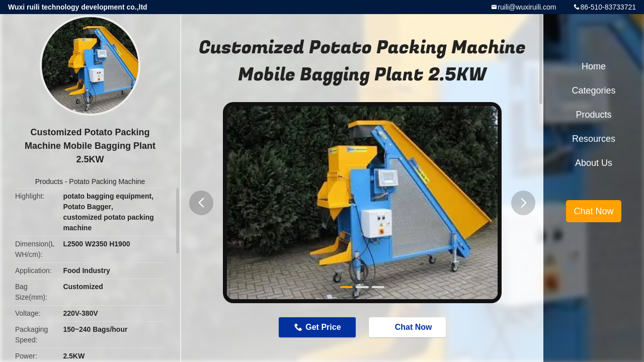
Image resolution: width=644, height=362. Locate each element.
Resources (594, 139)
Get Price (323, 327)
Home (594, 66)
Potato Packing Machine (107, 182)
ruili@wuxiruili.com (527, 7)
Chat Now (409, 327)
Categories (593, 90)
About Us (594, 163)
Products (49, 182)
